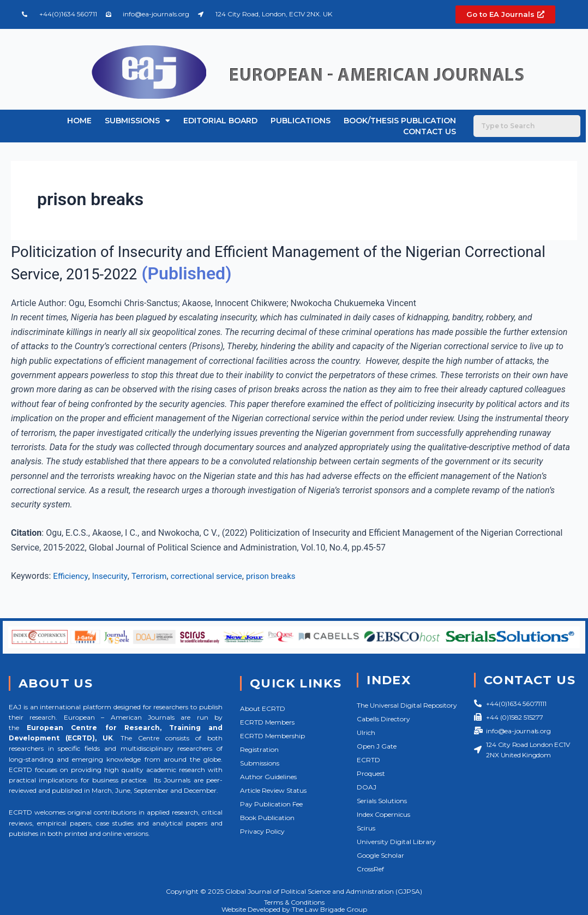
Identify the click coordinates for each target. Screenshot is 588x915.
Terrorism (154, 576)
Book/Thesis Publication (400, 121)
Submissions (137, 121)
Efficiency (71, 576)
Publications (301, 121)
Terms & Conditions (294, 902)
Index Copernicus (383, 814)
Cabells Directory (383, 719)
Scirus (366, 828)
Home (79, 121)
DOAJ (367, 787)
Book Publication (267, 818)
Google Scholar (380, 855)
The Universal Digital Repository (407, 705)
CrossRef (370, 869)
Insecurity (112, 576)
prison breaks (283, 576)
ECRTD (368, 760)
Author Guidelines (268, 777)
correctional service (214, 576)
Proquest (371, 773)
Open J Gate (377, 746)
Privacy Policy (262, 831)
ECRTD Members (267, 722)
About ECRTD (263, 708)
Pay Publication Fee (271, 804)
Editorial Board (220, 121)
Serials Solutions (382, 801)
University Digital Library (396, 842)
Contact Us (430, 131)
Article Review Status (273, 790)
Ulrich (366, 732)
